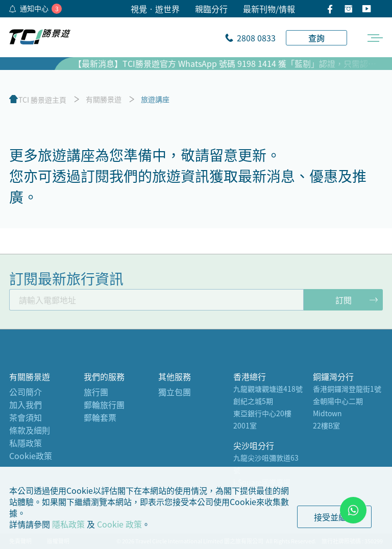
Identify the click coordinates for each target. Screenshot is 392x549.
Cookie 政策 (119, 524)
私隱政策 (26, 443)
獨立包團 (175, 392)
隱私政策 (68, 524)
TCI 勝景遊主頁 (42, 100)
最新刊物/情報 (269, 9)
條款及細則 (30, 430)
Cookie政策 (31, 456)
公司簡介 (26, 392)
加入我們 (26, 404)
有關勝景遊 (104, 99)
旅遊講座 (155, 99)
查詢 (316, 38)
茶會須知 (26, 417)
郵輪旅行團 (104, 404)
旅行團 (96, 392)
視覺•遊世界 (155, 9)
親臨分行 (211, 9)
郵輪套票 (100, 417)
